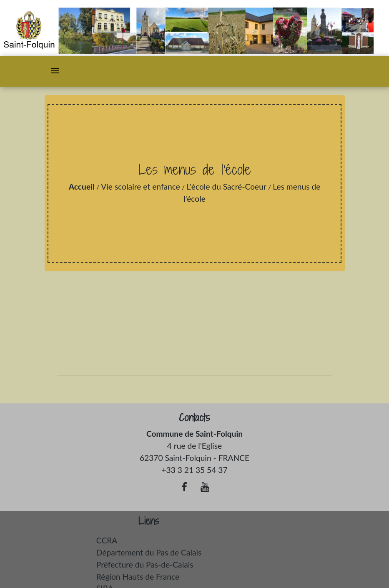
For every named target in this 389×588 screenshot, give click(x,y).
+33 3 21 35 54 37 (194, 470)
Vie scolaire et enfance (141, 186)
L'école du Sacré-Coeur (226, 186)
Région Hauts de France (138, 577)
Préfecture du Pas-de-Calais (145, 564)
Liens (149, 521)
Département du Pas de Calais (149, 552)
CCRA (107, 540)
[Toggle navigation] (55, 71)
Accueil (82, 186)
